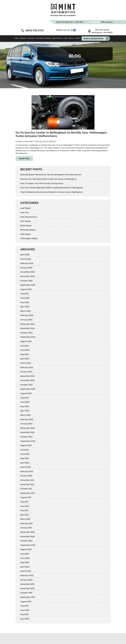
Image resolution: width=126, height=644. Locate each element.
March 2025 (25, 311)
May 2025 (25, 302)
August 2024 (26, 341)
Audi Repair (26, 208)
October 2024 (26, 333)
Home (16, 38)
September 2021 (28, 493)
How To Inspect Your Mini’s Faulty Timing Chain (42, 183)
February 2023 (27, 419)
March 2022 (25, 467)
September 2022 (28, 441)
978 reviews (102, 22)
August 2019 (26, 602)
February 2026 (27, 263)
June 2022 (25, 454)
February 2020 (27, 575)
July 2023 (24, 398)
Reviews (48, 38)
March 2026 (26, 259)
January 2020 (26, 580)
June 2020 (25, 558)
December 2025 (27, 272)
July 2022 (24, 450)
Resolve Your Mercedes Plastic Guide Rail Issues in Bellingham (48, 179)
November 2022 (27, 432)
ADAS (66, 38)
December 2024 (27, 324)
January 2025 (26, 320)
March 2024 (26, 363)
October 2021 (26, 489)
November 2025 (27, 276)
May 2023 (25, 406)
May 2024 (25, 354)
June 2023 (25, 402)
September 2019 (28, 597)
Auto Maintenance (29, 217)
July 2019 (24, 606)
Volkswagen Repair (29, 238)
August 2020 (26, 549)
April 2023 (25, 411)
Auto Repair (26, 221)
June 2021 (25, 506)
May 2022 (25, 458)
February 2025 (27, 315)
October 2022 (26, 437)
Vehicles (31, 38)
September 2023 (28, 389)
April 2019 (25, 619)
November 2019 (27, 588)
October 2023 (26, 385)
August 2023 (26, 393)
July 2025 (24, 294)
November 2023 (27, 380)
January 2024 (26, 372)
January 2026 (26, 268)
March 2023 (25, 415)
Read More (24, 158)
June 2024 (25, 350)
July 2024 (25, 346)
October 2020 (26, 541)
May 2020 (25, 562)
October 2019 (26, 593)
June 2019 (25, 610)
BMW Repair (26, 226)
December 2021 (27, 480)
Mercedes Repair (28, 230)
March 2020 (26, 571)
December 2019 (27, 584)
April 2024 (25, 359)
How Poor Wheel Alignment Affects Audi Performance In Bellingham (52, 188)
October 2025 (26, 281)
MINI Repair (26, 234)
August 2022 (26, 445)
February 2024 (27, 367)
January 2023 (26, 424)
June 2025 (25, 298)
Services (23, 38)
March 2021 (25, 519)
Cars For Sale (57, 38)
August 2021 (26, 497)
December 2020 (28, 532)
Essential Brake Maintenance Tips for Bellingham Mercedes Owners (51, 175)
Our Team (39, 38)
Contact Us (79, 38)
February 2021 (27, 523)
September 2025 (28, 285)
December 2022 (27, 428)
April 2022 (25, 463)
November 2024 (27, 328)
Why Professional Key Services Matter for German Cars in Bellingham (52, 192)
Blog (71, 38)
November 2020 (27, 536)
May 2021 (24, 510)
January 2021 (26, 528)
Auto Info (24, 212)
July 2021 (24, 502)
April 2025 (25, 307)
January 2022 (26, 476)
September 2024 (28, 337)
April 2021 (25, 515)
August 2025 (26, 289)
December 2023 (27, 376)
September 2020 (28, 545)
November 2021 (27, 484)
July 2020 (25, 554)
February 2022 (27, 471)
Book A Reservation (95, 39)
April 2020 (25, 567)
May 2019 (24, 614)
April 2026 (25, 255)
